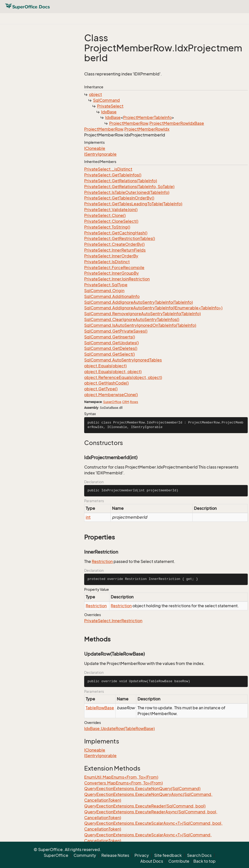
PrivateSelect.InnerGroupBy (111, 273)
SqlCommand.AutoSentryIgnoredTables (123, 360)
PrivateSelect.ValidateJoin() (111, 210)
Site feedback (168, 855)
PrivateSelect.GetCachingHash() (116, 233)
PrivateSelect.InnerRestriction (113, 621)
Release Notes (115, 855)
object (95, 94)
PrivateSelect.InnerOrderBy (111, 256)
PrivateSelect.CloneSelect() (111, 221)
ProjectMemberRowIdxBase (177, 123)
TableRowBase (100, 708)
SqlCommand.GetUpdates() (111, 343)
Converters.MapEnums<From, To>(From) (123, 783)
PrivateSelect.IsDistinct (107, 262)
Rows (134, 402)
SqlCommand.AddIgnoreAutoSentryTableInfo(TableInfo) (139, 302)
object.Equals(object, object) (113, 372)
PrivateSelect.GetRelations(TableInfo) (121, 181)
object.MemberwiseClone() (111, 395)
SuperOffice (112, 402)
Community (85, 855)
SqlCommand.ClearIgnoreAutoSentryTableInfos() (132, 319)
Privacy (142, 855)
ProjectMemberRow (129, 123)
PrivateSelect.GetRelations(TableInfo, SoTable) (129, 187)
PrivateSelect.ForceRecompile (114, 268)
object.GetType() (101, 389)
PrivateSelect (110, 106)
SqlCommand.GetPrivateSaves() (116, 331)
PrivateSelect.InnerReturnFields (115, 250)
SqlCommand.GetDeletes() (111, 348)
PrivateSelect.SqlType (106, 285)
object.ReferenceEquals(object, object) (123, 377)
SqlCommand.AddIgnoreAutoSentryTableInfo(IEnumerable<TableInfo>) (153, 308)
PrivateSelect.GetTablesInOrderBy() (119, 198)
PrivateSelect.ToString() (107, 227)
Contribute (179, 861)
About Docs (152, 861)
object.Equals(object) (105, 366)
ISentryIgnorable (100, 154)
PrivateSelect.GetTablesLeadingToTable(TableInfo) (133, 204)
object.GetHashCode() (106, 383)
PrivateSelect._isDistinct (108, 169)
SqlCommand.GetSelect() (109, 354)
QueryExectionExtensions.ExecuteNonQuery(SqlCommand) (142, 789)
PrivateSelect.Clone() (105, 215)
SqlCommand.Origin (104, 291)
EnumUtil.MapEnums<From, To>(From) (121, 777)
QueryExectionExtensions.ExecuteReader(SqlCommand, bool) (145, 806)
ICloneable (95, 148)
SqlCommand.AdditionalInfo (112, 296)
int (88, 517)
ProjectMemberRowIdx (147, 129)
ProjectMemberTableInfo (147, 117)
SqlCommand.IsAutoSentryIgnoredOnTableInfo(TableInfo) (140, 325)
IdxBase (109, 112)
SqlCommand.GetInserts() (110, 337)
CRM (126, 402)
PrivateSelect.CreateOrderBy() (114, 244)
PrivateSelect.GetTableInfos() (113, 175)
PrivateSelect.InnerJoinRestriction (117, 279)
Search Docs (199, 855)
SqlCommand (106, 100)
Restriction (102, 561)
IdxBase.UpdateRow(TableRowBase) (119, 729)
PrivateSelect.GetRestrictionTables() (120, 238)
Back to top (205, 861)
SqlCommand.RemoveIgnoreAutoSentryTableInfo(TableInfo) (142, 314)
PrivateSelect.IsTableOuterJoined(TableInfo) (127, 192)
